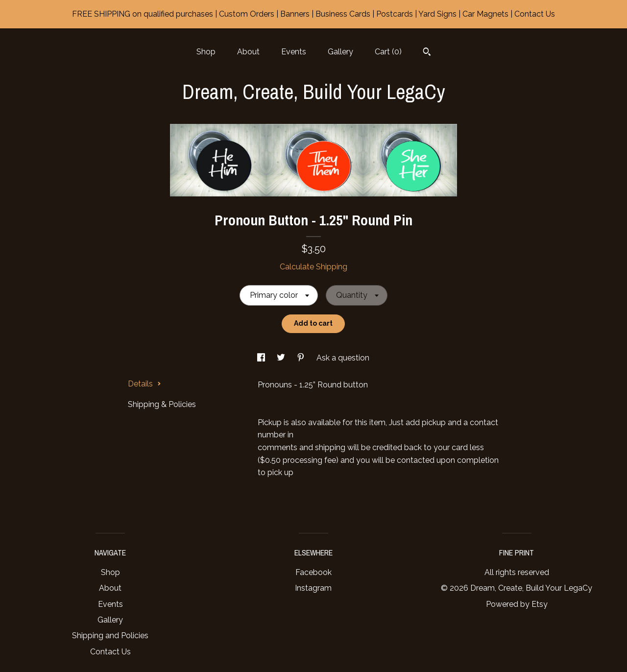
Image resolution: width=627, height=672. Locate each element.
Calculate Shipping (313, 267)
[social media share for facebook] (262, 358)
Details (145, 384)
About (248, 52)
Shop (206, 52)
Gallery (340, 52)
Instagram (313, 588)
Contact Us (110, 652)
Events (294, 52)
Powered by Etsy (517, 604)
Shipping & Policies (162, 404)
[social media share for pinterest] (302, 358)
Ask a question (343, 358)
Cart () (388, 52)
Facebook (313, 572)
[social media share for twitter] (282, 358)
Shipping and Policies (110, 636)
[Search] (427, 53)
